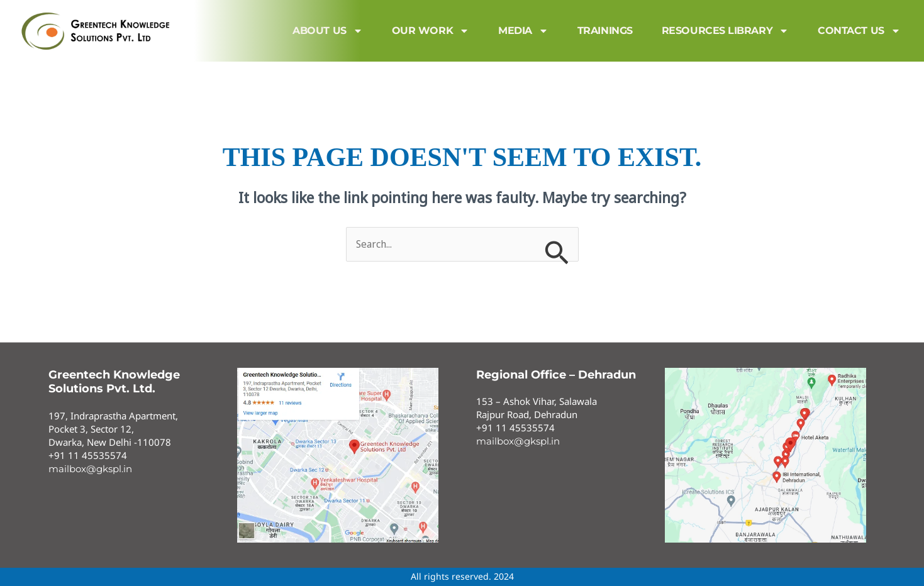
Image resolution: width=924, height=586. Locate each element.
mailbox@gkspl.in (90, 469)
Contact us (859, 31)
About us (327, 31)
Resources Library (725, 31)
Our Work (431, 31)
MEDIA (523, 31)
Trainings (605, 30)
